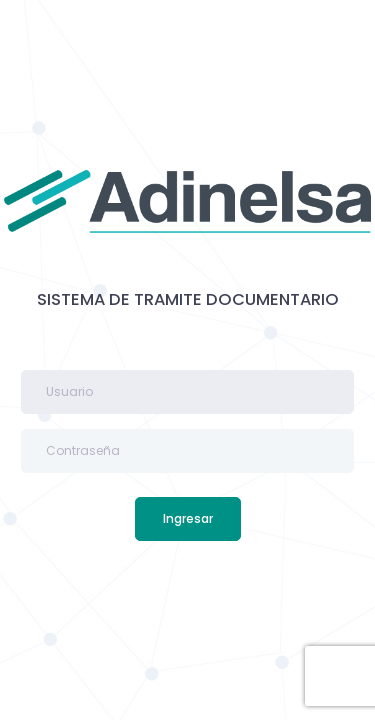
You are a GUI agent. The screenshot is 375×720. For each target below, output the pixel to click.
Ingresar (188, 518)
